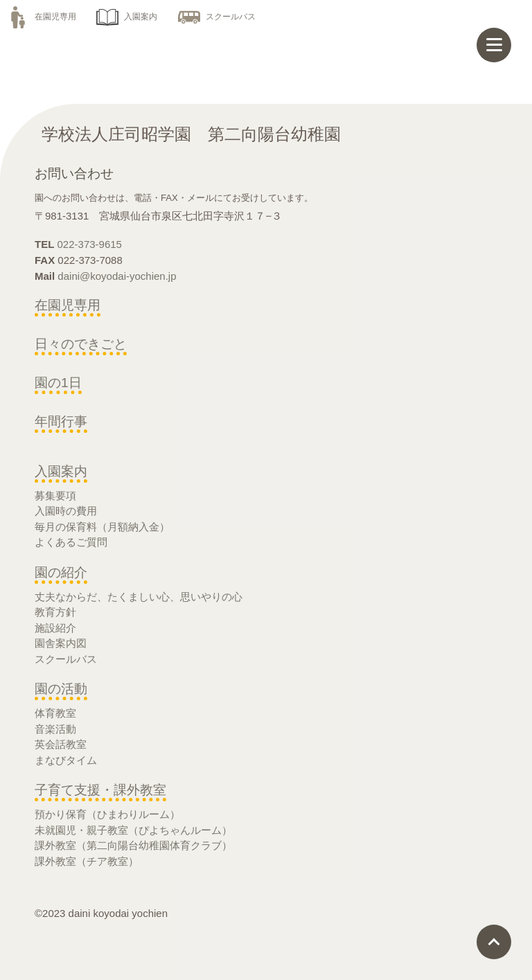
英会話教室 (61, 744)
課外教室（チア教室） (87, 861)
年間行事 (61, 421)
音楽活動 (55, 729)
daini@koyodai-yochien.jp (117, 276)
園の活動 (61, 689)
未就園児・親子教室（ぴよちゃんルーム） (133, 830)
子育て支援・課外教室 (100, 790)
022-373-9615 (90, 244)
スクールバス (217, 17)
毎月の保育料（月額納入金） (102, 527)
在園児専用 (42, 17)
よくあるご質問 (71, 542)
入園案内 (127, 17)
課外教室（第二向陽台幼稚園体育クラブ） (133, 845)
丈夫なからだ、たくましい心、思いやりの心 (139, 597)
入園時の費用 (66, 511)
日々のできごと (81, 344)
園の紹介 (61, 572)
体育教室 (55, 713)
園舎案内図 (61, 643)
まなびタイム (66, 760)
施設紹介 (55, 628)
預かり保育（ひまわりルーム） (107, 814)
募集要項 (55, 496)
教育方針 (55, 612)
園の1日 (58, 383)
